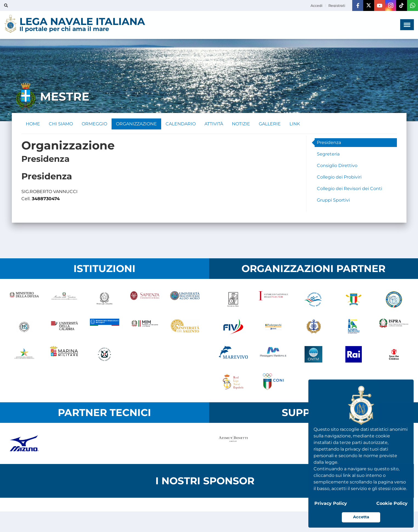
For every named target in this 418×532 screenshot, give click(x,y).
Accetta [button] (361, 517)
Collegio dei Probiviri (339, 177)
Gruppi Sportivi (333, 200)
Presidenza (329, 142)
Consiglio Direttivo (337, 165)
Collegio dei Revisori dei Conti (349, 189)
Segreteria (328, 154)
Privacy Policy (331, 503)
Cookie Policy (392, 503)
